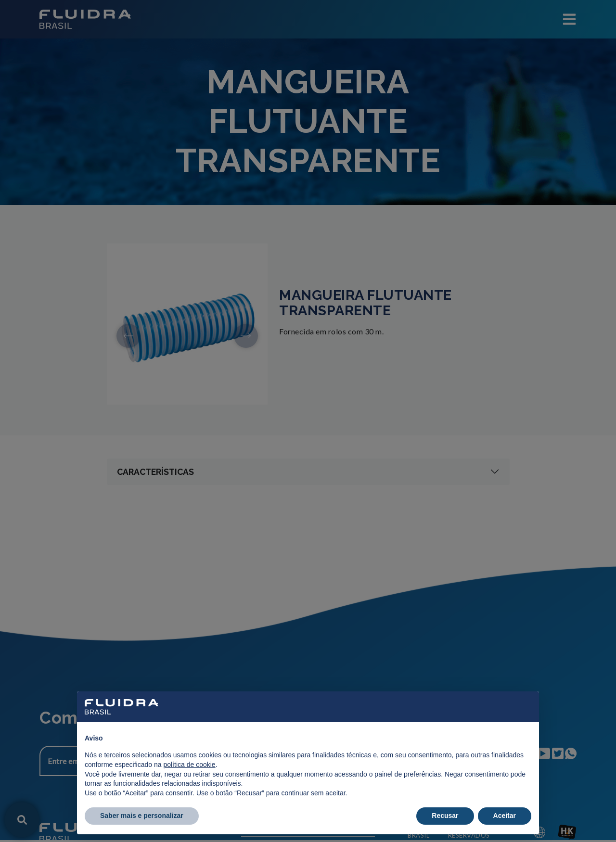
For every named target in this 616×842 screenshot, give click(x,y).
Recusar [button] (445, 816)
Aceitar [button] (505, 816)
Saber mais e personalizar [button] (142, 816)
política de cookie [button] (189, 765)
